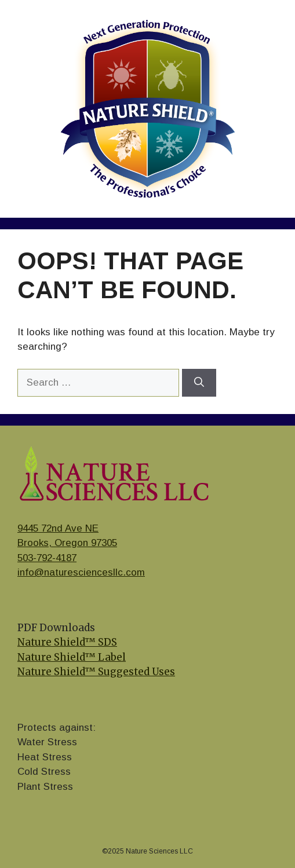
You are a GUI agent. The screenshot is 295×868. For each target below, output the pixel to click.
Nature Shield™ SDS (67, 642)
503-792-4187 (47, 558)
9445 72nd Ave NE (58, 528)
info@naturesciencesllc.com (81, 572)
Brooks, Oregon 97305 (67, 543)
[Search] (199, 383)
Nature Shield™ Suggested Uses (96, 672)
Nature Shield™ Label (72, 657)
